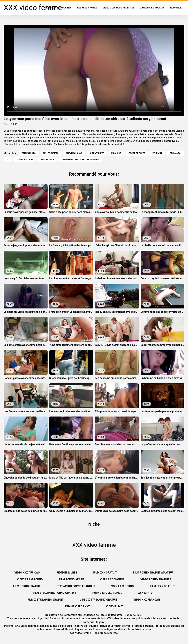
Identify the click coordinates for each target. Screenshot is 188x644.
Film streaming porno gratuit (55, 593)
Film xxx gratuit (105, 573)
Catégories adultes (152, 8)
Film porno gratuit (27, 586)
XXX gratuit (147, 593)
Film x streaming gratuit (46, 600)
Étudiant (157, 153)
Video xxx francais (147, 600)
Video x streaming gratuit (98, 600)
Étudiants (175, 153)
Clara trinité (97, 153)
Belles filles (29, 153)
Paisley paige (48, 160)
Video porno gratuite (156, 579)
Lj (8, 160)
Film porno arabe (71, 579)
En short (116, 153)
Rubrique (176, 8)
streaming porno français (76, 586)
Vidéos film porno (30, 579)
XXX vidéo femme (81, 633)
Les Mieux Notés (87, 8)
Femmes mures (67, 573)
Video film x (115, 606)
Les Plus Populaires (59, 8)
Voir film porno (123, 586)
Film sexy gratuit (162, 586)
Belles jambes (51, 153)
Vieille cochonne (112, 579)
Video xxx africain (28, 573)
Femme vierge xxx (78, 606)
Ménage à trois (25, 160)
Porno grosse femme (107, 593)
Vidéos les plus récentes (119, 8)
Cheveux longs (74, 153)
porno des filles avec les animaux (81, 160)
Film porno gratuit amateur (153, 573)
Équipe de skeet (137, 153)
